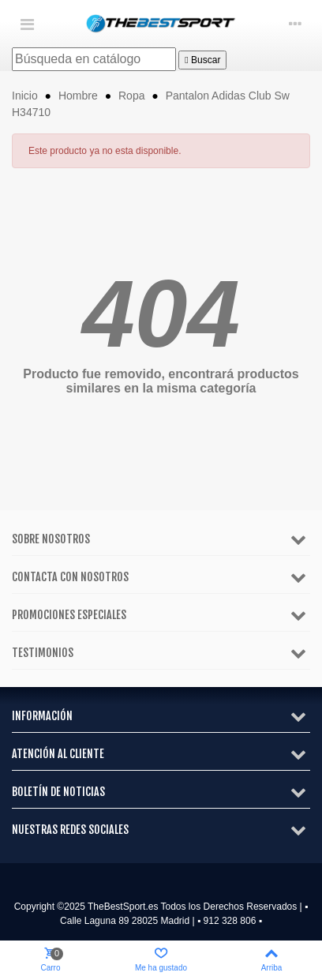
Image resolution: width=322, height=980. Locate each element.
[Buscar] (94, 59)
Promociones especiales (69, 615)
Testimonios (43, 653)
